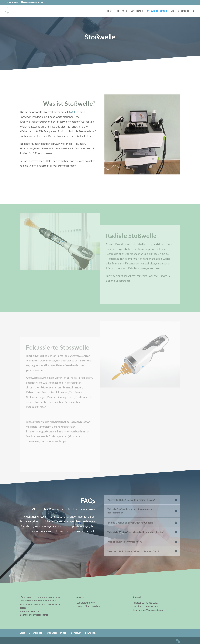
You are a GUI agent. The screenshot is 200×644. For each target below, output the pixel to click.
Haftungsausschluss (56, 633)
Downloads (91, 633)
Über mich (122, 11)
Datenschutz (35, 633)
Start (23, 633)
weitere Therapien (180, 11)
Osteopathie (137, 11)
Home (109, 11)
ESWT (72, 114)
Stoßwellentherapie (157, 11)
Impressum (76, 633)
